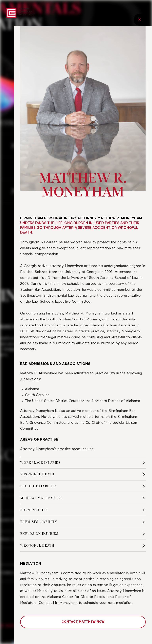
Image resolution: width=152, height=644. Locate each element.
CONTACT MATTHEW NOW (83, 622)
